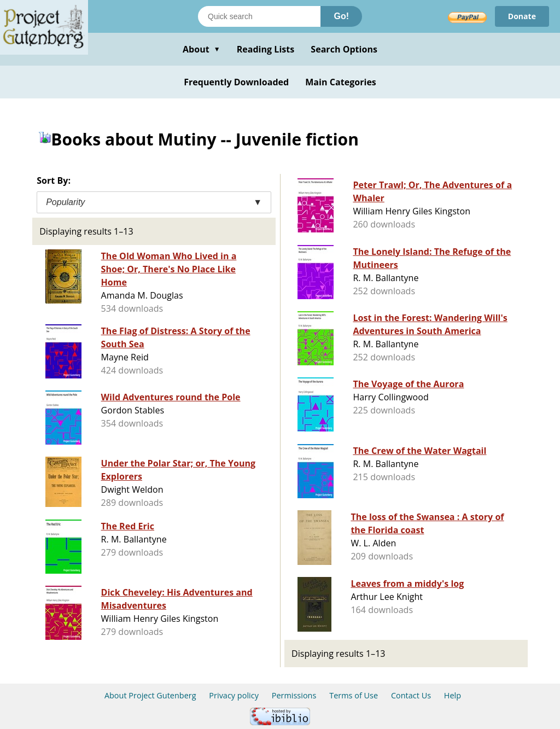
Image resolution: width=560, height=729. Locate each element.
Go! (341, 16)
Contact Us (411, 695)
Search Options (344, 49)
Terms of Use (354, 695)
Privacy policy (234, 695)
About (202, 49)
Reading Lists (266, 49)
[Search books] (259, 16)
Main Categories (341, 82)
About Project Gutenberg (150, 695)
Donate (522, 16)
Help (453, 695)
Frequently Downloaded (236, 82)
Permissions (294, 695)
